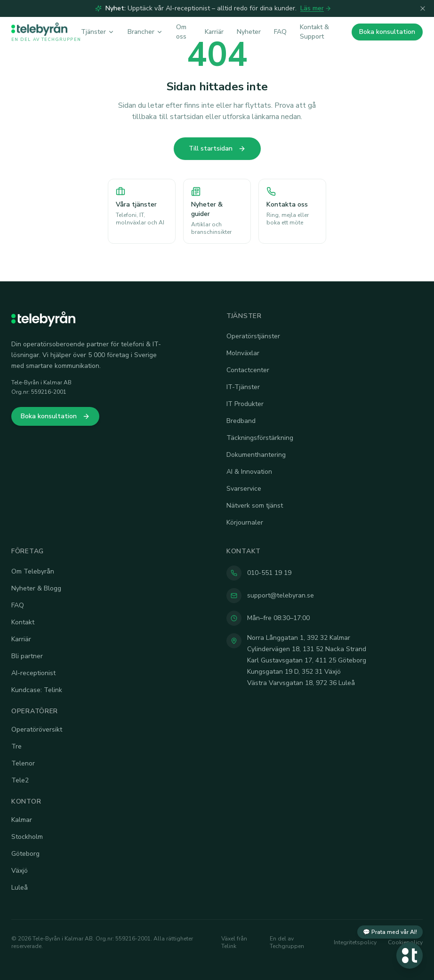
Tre (16, 746)
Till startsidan (217, 148)
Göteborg (25, 854)
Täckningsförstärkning (260, 438)
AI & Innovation (249, 472)
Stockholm (27, 837)
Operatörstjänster (253, 336)
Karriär (214, 32)
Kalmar (22, 820)
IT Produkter (245, 404)
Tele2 (20, 780)
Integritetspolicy (355, 942)
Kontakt (23, 622)
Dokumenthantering (256, 455)
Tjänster (98, 32)
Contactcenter (248, 370)
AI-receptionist (33, 673)
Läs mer (316, 8)
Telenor (23, 763)
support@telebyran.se (281, 595)
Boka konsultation (387, 32)
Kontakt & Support (314, 32)
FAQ (280, 32)
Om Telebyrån (33, 571)
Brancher (145, 32)
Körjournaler (245, 522)
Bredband (241, 421)
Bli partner (27, 656)
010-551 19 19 (269, 573)
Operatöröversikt (37, 729)
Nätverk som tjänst (255, 506)
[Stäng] (423, 8)
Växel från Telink (234, 942)
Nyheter (249, 32)
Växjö (20, 871)
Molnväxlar (243, 353)
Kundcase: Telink (37, 690)
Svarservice (244, 489)
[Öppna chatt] (410, 956)
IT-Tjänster (243, 387)
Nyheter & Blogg (36, 588)
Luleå (20, 888)
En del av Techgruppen (287, 942)
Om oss (181, 32)
